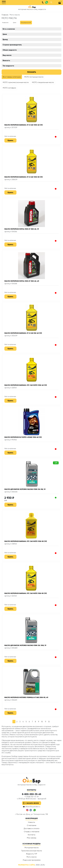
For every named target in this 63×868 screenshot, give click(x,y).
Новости (31, 822)
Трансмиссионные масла (32, 851)
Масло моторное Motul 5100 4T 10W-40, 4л (22, 281)
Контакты (32, 835)
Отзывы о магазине (32, 832)
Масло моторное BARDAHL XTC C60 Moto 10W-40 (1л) (26, 385)
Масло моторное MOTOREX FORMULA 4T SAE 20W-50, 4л (26, 697)
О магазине (32, 825)
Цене (15, 23)
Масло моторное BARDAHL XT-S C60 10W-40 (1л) (24, 125)
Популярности (25, 23)
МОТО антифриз (9, 88)
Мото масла (31, 857)
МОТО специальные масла (43, 82)
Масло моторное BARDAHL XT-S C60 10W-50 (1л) (24, 177)
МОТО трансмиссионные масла (16, 82)
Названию (5, 23)
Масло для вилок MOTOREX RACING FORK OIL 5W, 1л (25, 489)
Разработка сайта (27, 865)
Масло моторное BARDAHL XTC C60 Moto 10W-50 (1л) (26, 541)
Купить (10, 140)
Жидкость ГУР (31, 854)
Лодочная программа (32, 860)
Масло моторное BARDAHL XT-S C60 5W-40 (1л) (23, 333)
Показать (32, 72)
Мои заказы (32, 838)
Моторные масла (31, 848)
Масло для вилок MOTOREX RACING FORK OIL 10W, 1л (25, 645)
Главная (5, 15)
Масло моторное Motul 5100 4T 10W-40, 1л (22, 229)
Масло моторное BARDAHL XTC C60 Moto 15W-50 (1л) (26, 593)
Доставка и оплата (31, 828)
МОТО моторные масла (34, 77)
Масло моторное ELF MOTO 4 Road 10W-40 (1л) (23, 437)
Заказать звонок (33, 803)
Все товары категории (12, 77)
